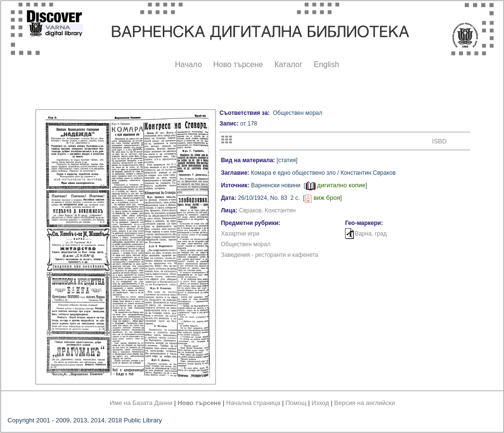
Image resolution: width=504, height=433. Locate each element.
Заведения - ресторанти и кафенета (269, 255)
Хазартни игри (240, 234)
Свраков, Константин (267, 210)
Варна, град (371, 234)
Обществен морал (245, 244)
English (326, 64)
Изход (320, 403)
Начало (188, 64)
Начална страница (253, 403)
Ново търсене (238, 64)
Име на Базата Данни (141, 403)
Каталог (288, 64)
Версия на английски (365, 403)
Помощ (296, 403)
